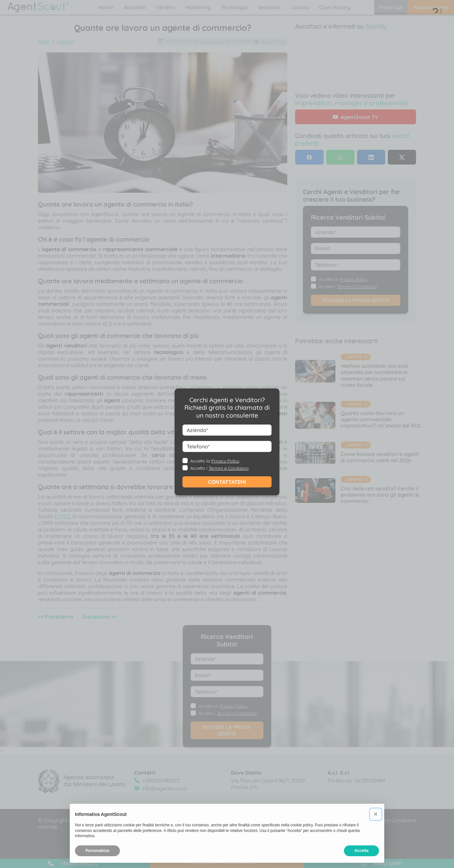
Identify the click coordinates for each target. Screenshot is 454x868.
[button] (376, 814)
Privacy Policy (225, 461)
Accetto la (215, 461)
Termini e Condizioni (229, 468)
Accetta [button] (361, 851)
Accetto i (219, 468)
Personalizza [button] (97, 851)
